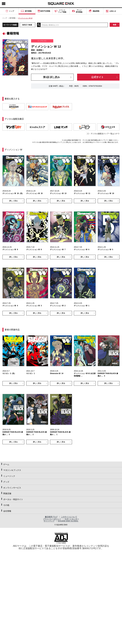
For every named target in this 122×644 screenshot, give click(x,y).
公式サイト (97, 77)
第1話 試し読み (51, 77)
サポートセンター (72, 519)
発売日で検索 (27, 25)
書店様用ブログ (51, 517)
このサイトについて (69, 517)
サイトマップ (49, 521)
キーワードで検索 (10, 25)
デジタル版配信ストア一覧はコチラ (105, 134)
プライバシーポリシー (52, 519)
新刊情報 (12, 18)
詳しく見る (13, 201)
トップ (5, 18)
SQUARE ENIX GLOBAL (68, 521)
